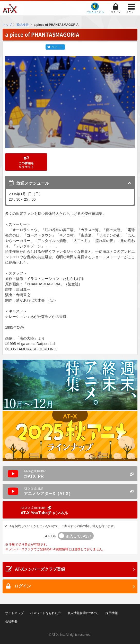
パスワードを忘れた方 (46, 613)
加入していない (78, 536)
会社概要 (11, 621)
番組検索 (22, 25)
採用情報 (112, 613)
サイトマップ (14, 613)
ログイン (116, 12)
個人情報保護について (83, 613)
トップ (7, 25)
